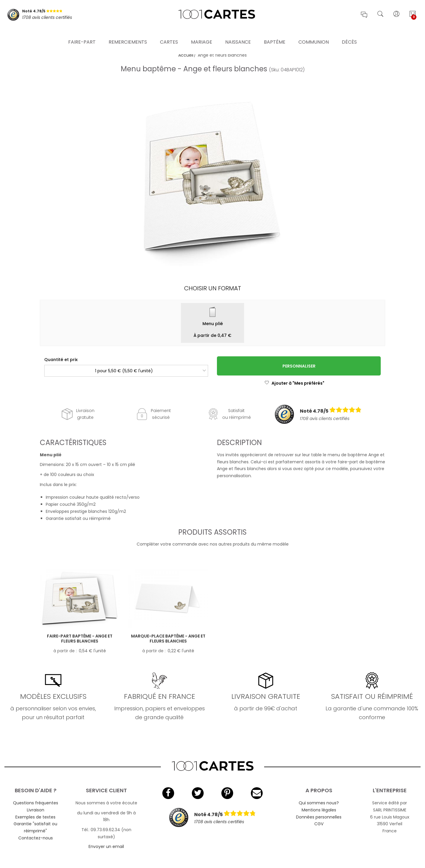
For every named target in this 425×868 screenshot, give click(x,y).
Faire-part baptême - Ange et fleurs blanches (80, 639)
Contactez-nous (36, 838)
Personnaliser (299, 366)
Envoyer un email (106, 846)
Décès (349, 34)
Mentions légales (319, 810)
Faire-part (82, 34)
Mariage (202, 34)
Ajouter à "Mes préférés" (294, 383)
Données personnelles (319, 817)
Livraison (36, 810)
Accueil (186, 55)
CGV (319, 824)
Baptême (275, 34)
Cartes (169, 34)
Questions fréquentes (36, 803)
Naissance (238, 34)
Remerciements (128, 34)
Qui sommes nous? (319, 803)
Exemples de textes (35, 817)
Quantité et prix (61, 360)
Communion (314, 34)
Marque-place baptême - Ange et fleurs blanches (168, 639)
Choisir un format (213, 288)
